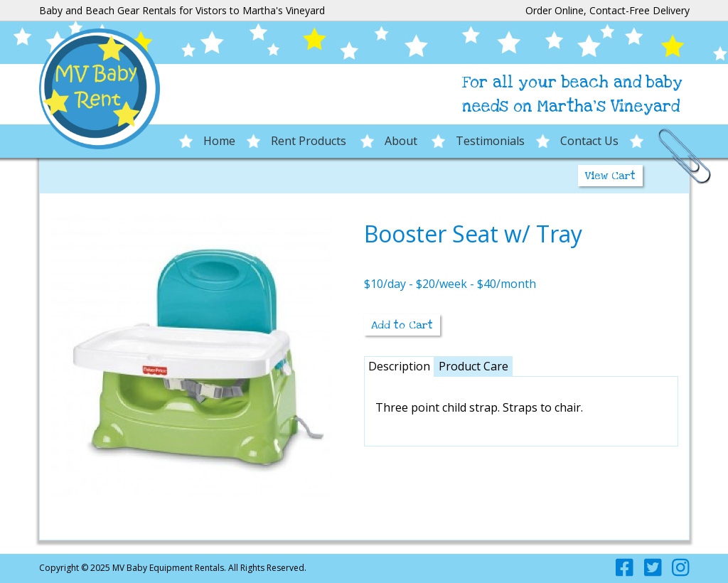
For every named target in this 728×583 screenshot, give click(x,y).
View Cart (610, 176)
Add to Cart (402, 325)
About (402, 141)
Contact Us (589, 141)
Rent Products (310, 141)
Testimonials (490, 141)
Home (219, 141)
